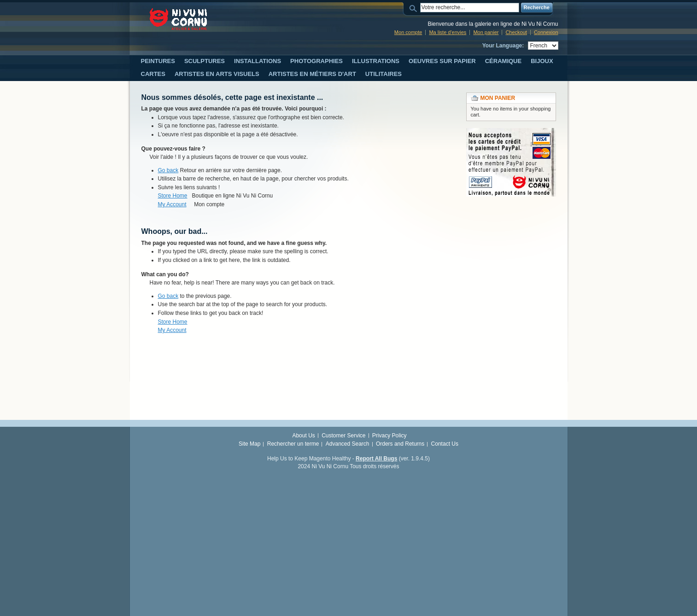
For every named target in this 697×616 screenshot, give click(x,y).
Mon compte (408, 32)
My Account (172, 204)
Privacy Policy (389, 436)
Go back (168, 170)
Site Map (249, 444)
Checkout (516, 32)
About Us (303, 436)
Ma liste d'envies (448, 32)
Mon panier (486, 32)
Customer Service (343, 436)
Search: (415, 8)
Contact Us (445, 444)
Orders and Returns (400, 444)
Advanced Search (348, 444)
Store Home (173, 196)
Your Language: (503, 46)
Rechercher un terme (293, 444)
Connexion (546, 32)
